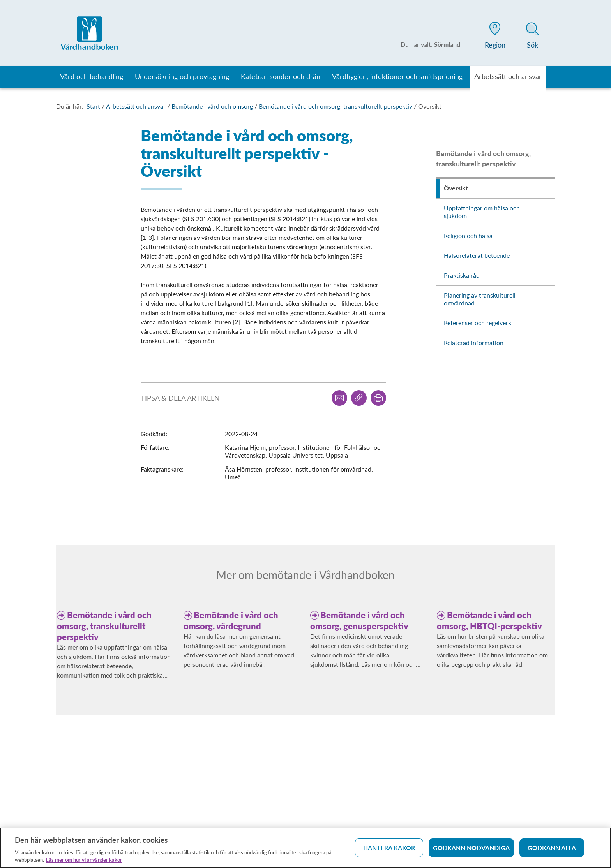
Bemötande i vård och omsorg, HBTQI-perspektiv (489, 621)
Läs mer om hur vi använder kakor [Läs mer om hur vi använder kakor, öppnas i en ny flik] (84, 863)
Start (93, 106)
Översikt (430, 106)
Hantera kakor (389, 850)
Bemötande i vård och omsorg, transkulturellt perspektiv (336, 106)
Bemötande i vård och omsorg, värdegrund (231, 621)
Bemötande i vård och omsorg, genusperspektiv (359, 621)
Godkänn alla (552, 850)
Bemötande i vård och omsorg (212, 106)
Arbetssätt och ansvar (136, 106)
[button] (495, 37)
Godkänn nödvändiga (471, 850)
